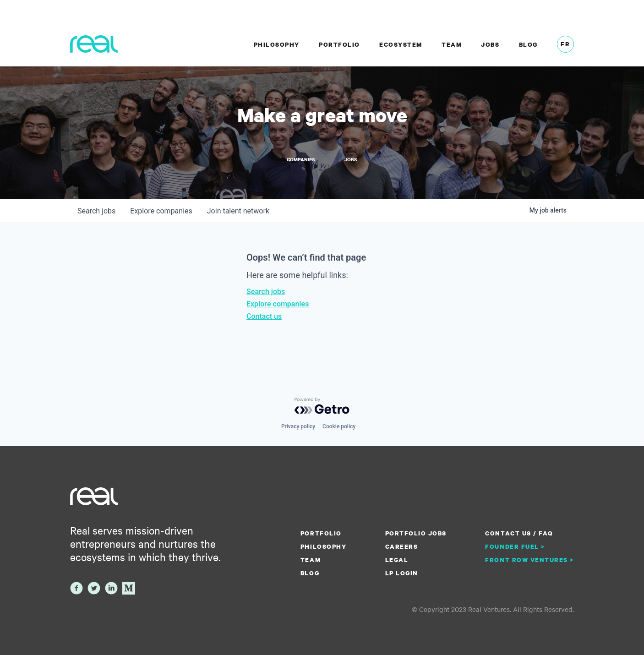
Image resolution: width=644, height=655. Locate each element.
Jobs (490, 44)
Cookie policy (339, 426)
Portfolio (339, 44)
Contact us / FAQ (519, 533)
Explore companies (278, 304)
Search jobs (266, 292)
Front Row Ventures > (529, 560)
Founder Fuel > (515, 546)
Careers (402, 546)
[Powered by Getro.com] (322, 406)
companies (161, 211)
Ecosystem (401, 44)
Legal (397, 560)
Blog (528, 44)
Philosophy (277, 44)
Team (452, 44)
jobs (96, 211)
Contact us (264, 316)
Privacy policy (298, 426)
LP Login (402, 573)
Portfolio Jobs (416, 533)
